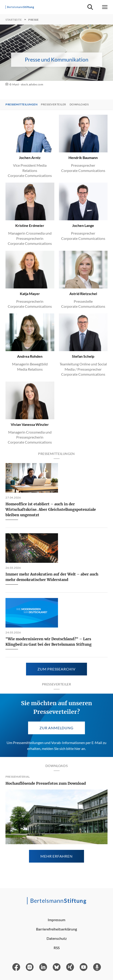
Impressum (56, 920)
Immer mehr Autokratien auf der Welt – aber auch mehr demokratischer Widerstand (52, 577)
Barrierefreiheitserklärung (56, 929)
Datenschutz (57, 938)
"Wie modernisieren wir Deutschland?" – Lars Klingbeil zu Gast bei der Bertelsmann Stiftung (49, 642)
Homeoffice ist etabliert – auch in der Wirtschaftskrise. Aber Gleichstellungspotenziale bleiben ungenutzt (51, 509)
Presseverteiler (54, 104)
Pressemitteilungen (21, 104)
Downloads (79, 104)
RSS (57, 948)
